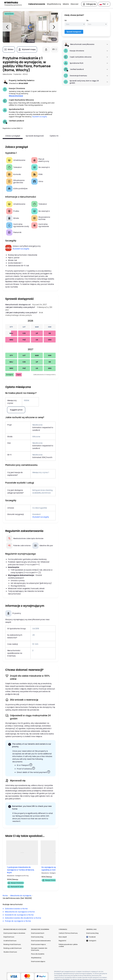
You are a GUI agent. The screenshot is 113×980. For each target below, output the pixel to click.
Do (87, 20)
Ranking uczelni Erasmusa (13, 948)
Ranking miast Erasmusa (12, 944)
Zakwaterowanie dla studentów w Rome (23, 918)
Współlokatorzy (54, 4)
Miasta (66, 4)
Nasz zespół (63, 937)
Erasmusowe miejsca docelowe (14, 933)
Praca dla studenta (38, 954)
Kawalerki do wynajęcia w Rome (19, 915)
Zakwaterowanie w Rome (16, 909)
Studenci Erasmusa (10, 952)
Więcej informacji (16, 96)
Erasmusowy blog (37, 937)
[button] (22, 128)
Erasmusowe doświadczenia (41, 941)
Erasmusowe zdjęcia (38, 961)
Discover (75, 4)
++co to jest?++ (32, 565)
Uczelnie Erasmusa (10, 941)
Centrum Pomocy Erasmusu (68, 933)
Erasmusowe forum (38, 933)
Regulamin (62, 941)
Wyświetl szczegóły (40, 117)
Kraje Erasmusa (9, 937)
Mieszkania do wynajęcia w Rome (20, 912)
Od (66, 20)
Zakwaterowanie (37, 4)
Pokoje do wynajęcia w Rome (18, 921)
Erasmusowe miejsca (38, 944)
